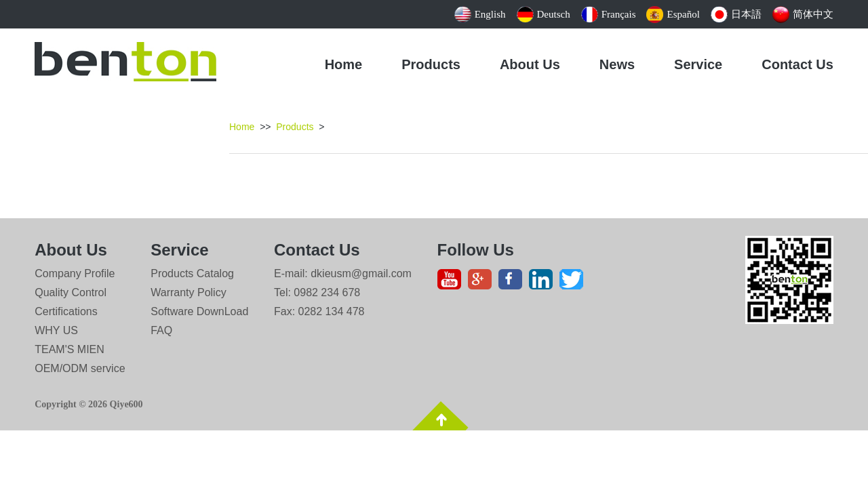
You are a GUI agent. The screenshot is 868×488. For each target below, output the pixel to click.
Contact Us (797, 64)
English (480, 14)
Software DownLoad (199, 311)
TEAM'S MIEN (70, 349)
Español (673, 14)
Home (344, 64)
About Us (530, 64)
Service (698, 64)
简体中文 (803, 14)
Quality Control (71, 292)
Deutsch (544, 14)
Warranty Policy (188, 292)
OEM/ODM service (80, 368)
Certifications (66, 311)
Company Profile (75, 273)
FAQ (161, 330)
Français (609, 14)
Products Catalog (192, 273)
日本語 (736, 14)
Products (431, 64)
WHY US (56, 330)
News (617, 64)
